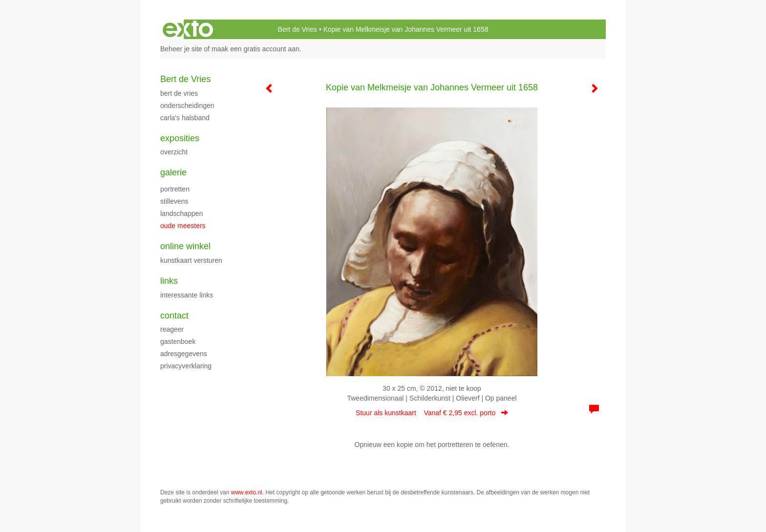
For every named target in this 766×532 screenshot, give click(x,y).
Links (169, 281)
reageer (172, 329)
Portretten (175, 189)
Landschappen (181, 213)
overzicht (174, 152)
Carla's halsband (185, 118)
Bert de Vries (298, 29)
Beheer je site (181, 49)
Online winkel (185, 246)
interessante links (187, 295)
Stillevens (174, 201)
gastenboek (178, 341)
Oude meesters (183, 226)
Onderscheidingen (187, 106)
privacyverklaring (186, 366)
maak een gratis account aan (255, 49)
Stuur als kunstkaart (432, 413)
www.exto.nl (247, 492)
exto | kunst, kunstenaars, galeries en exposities (188, 29)
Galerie (173, 172)
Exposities (180, 138)
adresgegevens (184, 354)
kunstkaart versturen (191, 260)
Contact (174, 316)
